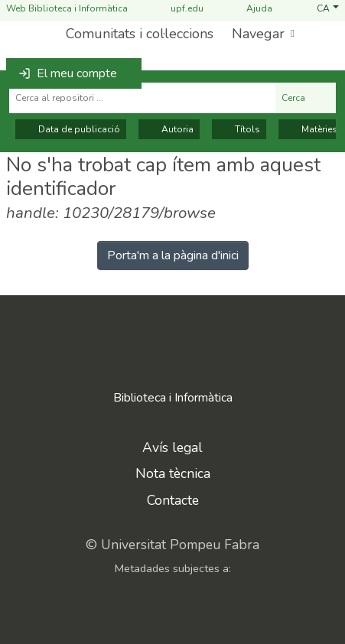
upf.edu (178, 9)
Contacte (173, 500)
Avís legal (172, 447)
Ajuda (250, 9)
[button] (328, 9)
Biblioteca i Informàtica (173, 398)
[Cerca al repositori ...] (142, 98)
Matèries (311, 129)
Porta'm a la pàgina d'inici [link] (173, 255)
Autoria (169, 129)
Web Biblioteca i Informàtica (67, 9)
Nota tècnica (173, 473)
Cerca (306, 98)
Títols (239, 129)
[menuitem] (262, 34)
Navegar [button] (258, 34)
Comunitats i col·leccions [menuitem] (140, 34)
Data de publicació (71, 129)
